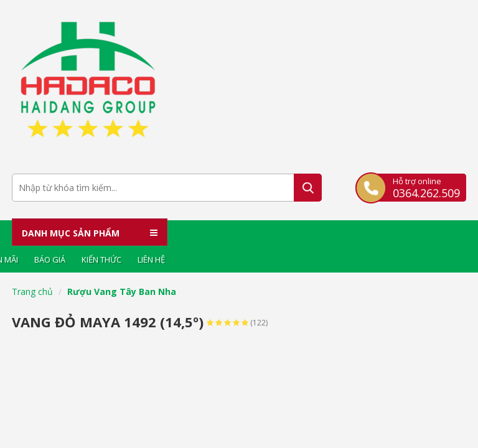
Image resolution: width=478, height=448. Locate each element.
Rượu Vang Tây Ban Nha (122, 292)
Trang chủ (32, 292)
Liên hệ (151, 259)
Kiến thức (101, 259)
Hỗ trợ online (426, 187)
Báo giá (50, 259)
